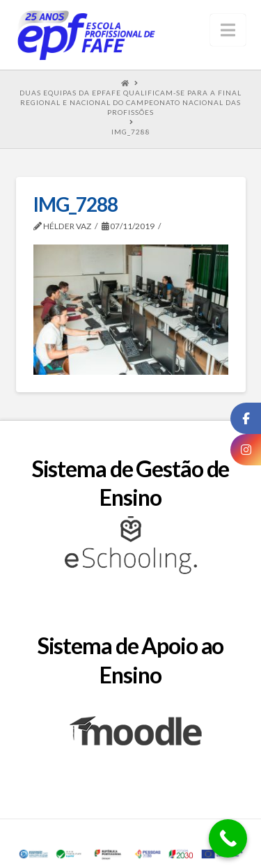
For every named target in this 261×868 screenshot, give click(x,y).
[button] (228, 30)
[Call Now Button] (228, 838)
